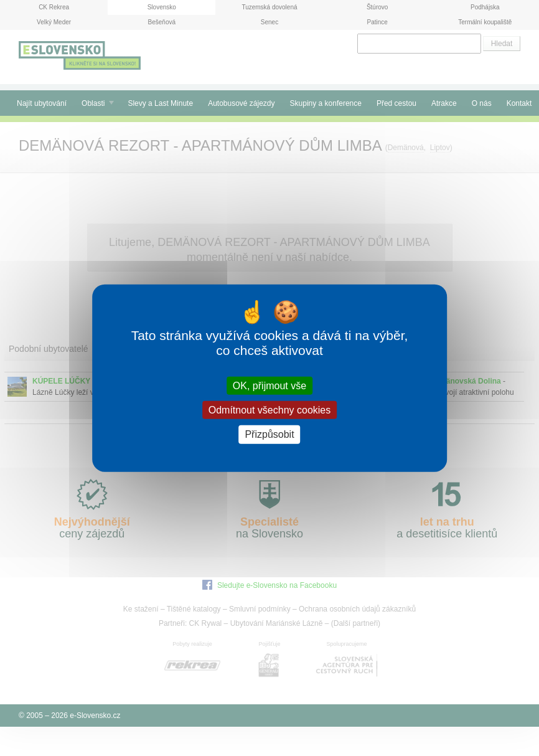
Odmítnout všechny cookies (270, 410)
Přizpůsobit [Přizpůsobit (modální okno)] (269, 434)
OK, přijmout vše (269, 386)
